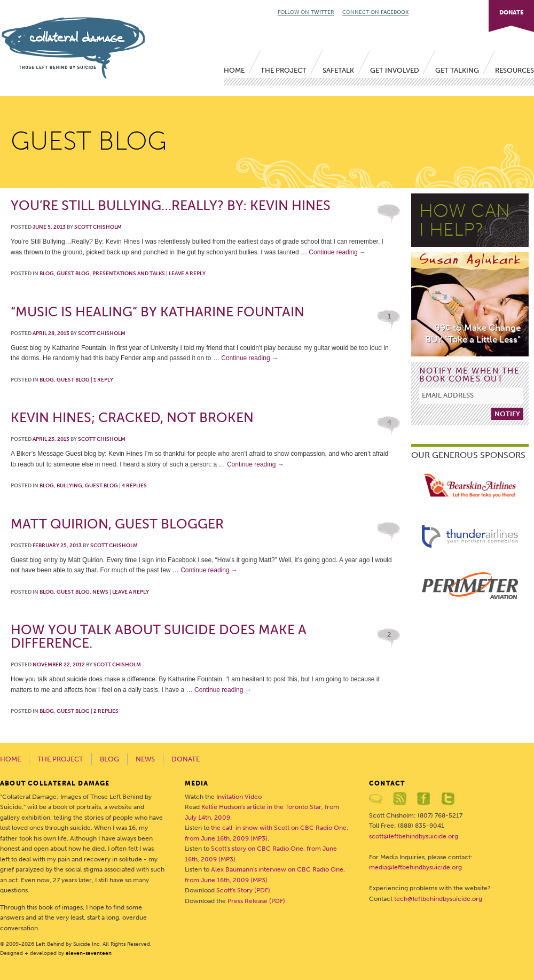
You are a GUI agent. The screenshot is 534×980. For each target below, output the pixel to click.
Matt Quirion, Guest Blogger (117, 524)
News (100, 592)
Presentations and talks (129, 274)
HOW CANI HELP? (465, 220)
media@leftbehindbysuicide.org (415, 867)
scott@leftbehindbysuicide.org (414, 836)
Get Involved (395, 70)
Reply (103, 380)
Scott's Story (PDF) (243, 890)
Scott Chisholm (98, 227)
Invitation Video (239, 797)
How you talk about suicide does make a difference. (159, 636)
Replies (134, 486)
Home (234, 70)
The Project (284, 70)
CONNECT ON (375, 12)
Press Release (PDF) (256, 901)
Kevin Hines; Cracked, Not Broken (132, 418)
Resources (515, 70)
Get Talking (457, 70)
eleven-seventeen (89, 953)
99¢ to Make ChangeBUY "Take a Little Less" (473, 333)
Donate (186, 759)
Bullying (69, 486)
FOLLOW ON (306, 12)
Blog (47, 274)
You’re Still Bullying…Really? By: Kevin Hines (171, 205)
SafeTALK (338, 70)
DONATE (511, 13)
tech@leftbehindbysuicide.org (438, 899)
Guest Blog (73, 274)
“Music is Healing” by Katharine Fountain (158, 312)
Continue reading (337, 252)
